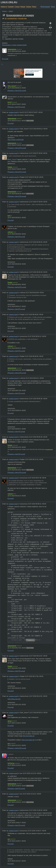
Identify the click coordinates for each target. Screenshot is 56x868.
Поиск (34, 7)
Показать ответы (14, 91)
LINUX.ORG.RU (9, 2)
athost (10, 721)
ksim (9, 216)
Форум (23, 7)
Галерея (11, 7)
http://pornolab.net (29, 736)
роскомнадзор (12, 18)
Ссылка (5, 59)
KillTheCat (11, 763)
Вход (53, 7)
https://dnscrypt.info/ (14, 699)
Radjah (10, 167)
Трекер (29, 7)
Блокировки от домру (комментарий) (14, 45)
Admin (11, 11)
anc (9, 743)
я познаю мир (22, 18)
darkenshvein (12, 49)
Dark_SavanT (12, 86)
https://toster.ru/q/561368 (16, 140)
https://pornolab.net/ (28, 740)
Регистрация (45, 7)
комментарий (13, 112)
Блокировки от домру (20, 15)
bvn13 (10, 102)
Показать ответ (13, 107)
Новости (4, 7)
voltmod (10, 232)
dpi (6, 18)
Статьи (17, 7)
